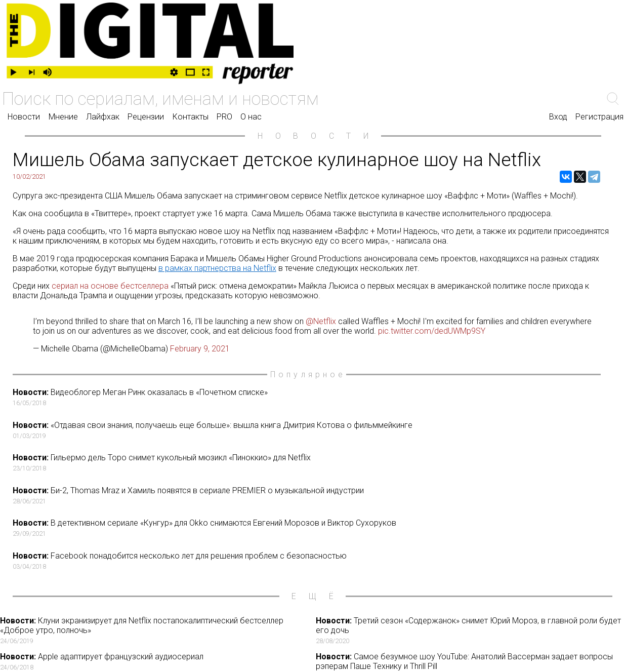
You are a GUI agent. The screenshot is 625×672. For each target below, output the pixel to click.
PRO (224, 117)
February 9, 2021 (200, 349)
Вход (558, 117)
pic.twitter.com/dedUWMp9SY (432, 331)
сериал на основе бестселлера (110, 286)
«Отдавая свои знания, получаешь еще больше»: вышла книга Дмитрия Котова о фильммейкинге (316, 430)
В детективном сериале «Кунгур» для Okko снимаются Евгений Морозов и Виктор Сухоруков (316, 528)
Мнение (63, 117)
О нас (251, 117)
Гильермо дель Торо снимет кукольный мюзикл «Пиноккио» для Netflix (316, 462)
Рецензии (146, 117)
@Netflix (321, 321)
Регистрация (599, 117)
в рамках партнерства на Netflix (217, 268)
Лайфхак (103, 117)
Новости (24, 117)
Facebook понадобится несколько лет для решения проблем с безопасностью (316, 561)
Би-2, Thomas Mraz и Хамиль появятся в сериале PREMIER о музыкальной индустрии (316, 495)
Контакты (191, 117)
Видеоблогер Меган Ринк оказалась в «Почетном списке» (316, 397)
